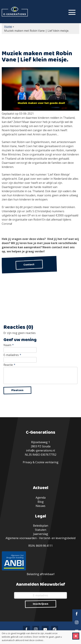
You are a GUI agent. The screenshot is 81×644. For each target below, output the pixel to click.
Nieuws (40, 506)
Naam (9, 345)
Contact (29, 265)
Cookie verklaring (47, 462)
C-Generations (15, 12)
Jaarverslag (41, 534)
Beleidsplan (41, 526)
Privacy (27, 462)
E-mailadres (12, 355)
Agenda (41, 498)
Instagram (77, 622)
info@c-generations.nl (40, 450)
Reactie (9, 365)
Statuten (41, 530)
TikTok (55, 629)
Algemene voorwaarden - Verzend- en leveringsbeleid (40, 538)
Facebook (77, 614)
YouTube (45, 629)
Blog (41, 502)
